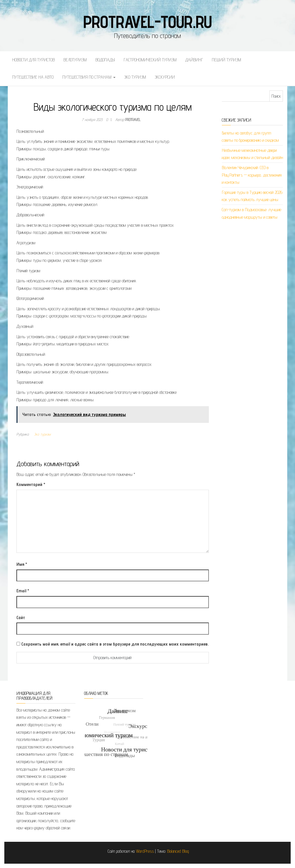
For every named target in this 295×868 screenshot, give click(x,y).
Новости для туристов (33, 60)
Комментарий (31, 484)
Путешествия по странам (89, 77)
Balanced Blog (178, 851)
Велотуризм (75, 60)
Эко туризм (135, 77)
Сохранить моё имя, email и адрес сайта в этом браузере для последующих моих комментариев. (115, 644)
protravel (133, 120)
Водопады (105, 60)
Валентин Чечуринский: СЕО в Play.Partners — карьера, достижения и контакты (252, 175)
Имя (22, 564)
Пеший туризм (226, 60)
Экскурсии (165, 77)
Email (23, 591)
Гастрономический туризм (150, 60)
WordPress (145, 851)
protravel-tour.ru (148, 22)
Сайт (21, 618)
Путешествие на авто (33, 77)
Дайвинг (194, 60)
